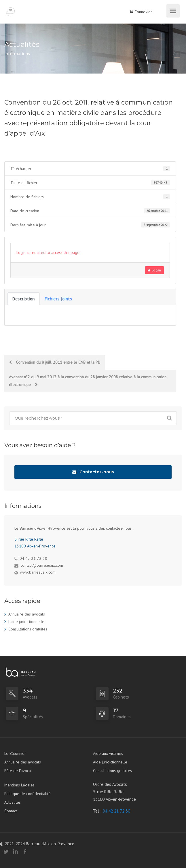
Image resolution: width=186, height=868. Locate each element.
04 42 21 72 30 (116, 811)
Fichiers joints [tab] (58, 299)
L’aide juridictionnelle (26, 622)
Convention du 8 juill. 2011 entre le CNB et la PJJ (55, 362)
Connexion (141, 12)
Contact (11, 811)
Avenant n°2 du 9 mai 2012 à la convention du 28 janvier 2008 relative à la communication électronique (88, 381)
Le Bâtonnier (15, 753)
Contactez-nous (93, 472)
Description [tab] (24, 299)
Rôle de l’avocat (18, 771)
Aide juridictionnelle (110, 762)
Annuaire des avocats (27, 614)
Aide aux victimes (108, 753)
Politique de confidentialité (27, 794)
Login (154, 270)
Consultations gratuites (28, 629)
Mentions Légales (19, 785)
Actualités (13, 802)
